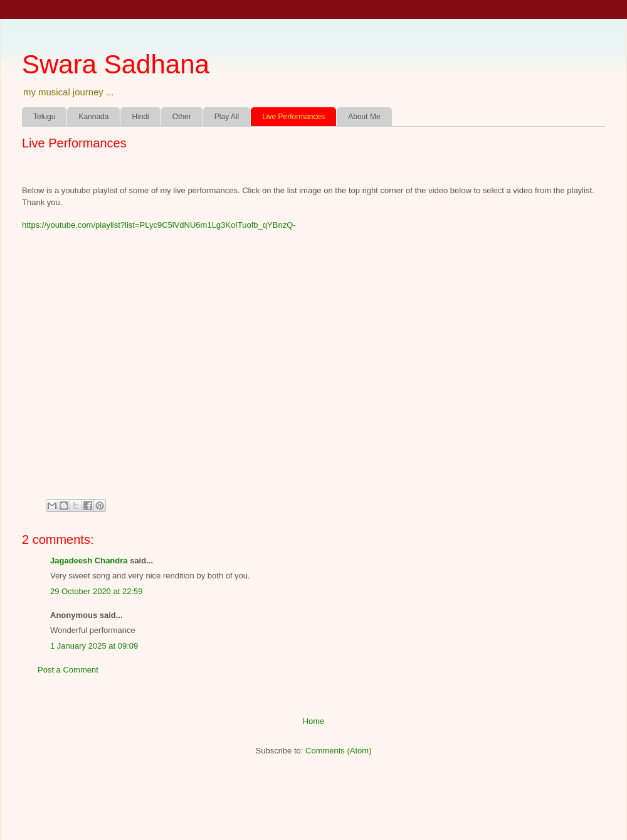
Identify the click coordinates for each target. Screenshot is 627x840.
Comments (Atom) (338, 751)
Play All (227, 117)
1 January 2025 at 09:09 (94, 646)
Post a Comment (68, 670)
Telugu (44, 117)
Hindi (140, 117)
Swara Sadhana (116, 64)
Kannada (93, 117)
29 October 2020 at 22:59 (96, 591)
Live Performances (293, 117)
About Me (364, 117)
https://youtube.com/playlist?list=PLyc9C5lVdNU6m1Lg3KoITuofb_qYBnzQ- (159, 225)
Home (314, 721)
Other (182, 117)
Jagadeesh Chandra (89, 561)
